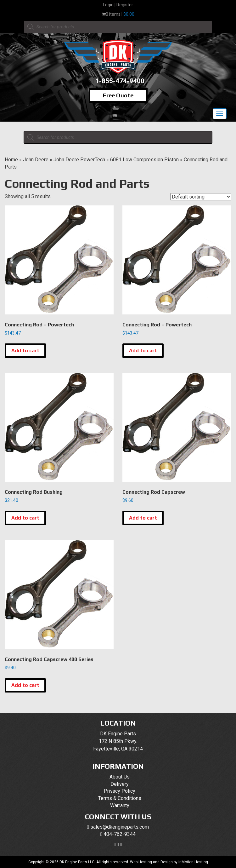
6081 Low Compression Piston (144, 160)
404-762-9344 (120, 834)
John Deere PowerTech (79, 160)
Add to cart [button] (25, 351)
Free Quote (118, 95)
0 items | (118, 14)
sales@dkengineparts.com (120, 827)
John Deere (36, 160)
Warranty (120, 805)
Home (11, 160)
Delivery (120, 784)
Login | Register (118, 5)
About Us (120, 777)
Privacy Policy (120, 791)
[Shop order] (201, 197)
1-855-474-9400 (120, 81)
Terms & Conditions (120, 798)
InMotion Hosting (193, 862)
